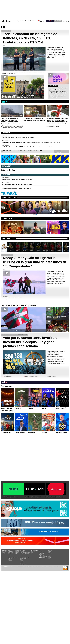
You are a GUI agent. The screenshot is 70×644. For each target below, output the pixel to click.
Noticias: (17, 550)
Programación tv (5, 551)
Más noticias (7, 133)
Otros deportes (23, 563)
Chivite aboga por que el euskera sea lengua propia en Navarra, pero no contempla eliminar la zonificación (31, 142)
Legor (59, 251)
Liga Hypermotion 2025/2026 (25, 555)
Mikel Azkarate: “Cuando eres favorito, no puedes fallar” (17, 180)
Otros (34, 21)
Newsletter (50, 550)
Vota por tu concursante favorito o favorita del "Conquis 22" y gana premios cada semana (30, 342)
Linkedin (50, 556)
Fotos (32, 553)
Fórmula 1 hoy (23, 556)
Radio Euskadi (11, 553)
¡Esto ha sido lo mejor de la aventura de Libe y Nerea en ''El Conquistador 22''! (57, 317)
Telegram (50, 555)
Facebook (50, 551)
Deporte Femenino (23, 558)
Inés (25, 251)
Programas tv (4, 553)
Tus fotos (58, 151)
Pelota (21, 559)
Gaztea (9, 555)
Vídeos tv (3, 554)
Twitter (49, 553)
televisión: (4, 550)
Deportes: (22, 550)
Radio (30, 21)
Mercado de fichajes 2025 (24, 557)
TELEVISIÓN (9, 194)
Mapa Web (56, 567)
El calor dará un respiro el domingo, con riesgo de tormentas (18, 138)
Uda (11, 251)
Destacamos (10, 198)
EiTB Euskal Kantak (11, 557)
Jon (52, 251)
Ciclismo (22, 561)
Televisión (25, 21)
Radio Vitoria (10, 554)
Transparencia (47, 567)
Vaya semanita (4, 555)
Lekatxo (66, 251)
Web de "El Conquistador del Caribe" (32, 376)
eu (66, 22)
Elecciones (41, 554)
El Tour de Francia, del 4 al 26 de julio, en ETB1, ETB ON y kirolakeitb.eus (20, 96)
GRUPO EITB (58, 21)
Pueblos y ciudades (43, 556)
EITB (4, 27)
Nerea (38, 251)
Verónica (45, 251)
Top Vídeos (33, 551)
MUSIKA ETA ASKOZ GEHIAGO (55, 497)
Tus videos (58, 152)
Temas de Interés (43, 556)
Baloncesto (22, 562)
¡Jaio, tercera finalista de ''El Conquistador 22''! (12, 330)
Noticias (14, 21)
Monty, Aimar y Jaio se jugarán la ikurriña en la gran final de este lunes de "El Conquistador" (35, 262)
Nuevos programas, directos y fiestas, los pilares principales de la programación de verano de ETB (58, 89)
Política (17, 554)
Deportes (19, 21)
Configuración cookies (40, 567)
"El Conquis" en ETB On (51, 376)
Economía (17, 553)
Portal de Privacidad (19, 567)
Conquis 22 (10, 239)
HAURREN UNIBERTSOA (11, 497)
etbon (9, 218)
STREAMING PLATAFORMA (33, 497)
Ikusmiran (17, 556)
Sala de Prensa (42, 557)
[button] (33, 215)
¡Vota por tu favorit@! (8, 376)
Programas (10, 558)
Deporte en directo (23, 564)
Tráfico (40, 552)
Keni (18, 251)
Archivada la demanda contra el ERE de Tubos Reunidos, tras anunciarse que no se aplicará (27, 147)
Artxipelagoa (10, 561)
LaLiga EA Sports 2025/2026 (25, 553)
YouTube (50, 558)
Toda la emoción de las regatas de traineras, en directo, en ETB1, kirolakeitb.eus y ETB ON (30, 38)
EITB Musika (10, 556)
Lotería (40, 555)
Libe (31, 251)
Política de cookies (32, 567)
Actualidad (17, 551)
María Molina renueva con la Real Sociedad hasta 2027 (17, 189)
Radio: (9, 550)
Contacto (52, 567)
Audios (32, 554)
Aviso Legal (26, 567)
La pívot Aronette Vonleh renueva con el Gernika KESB (17, 184)
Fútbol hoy (22, 551)
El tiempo (41, 551)
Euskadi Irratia (10, 551)
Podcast (9, 559)
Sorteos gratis (42, 553)
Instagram (50, 554)
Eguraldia (17, 557)
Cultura (17, 555)
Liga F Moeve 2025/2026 (24, 554)
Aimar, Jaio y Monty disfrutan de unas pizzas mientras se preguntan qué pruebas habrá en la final (57, 330)
